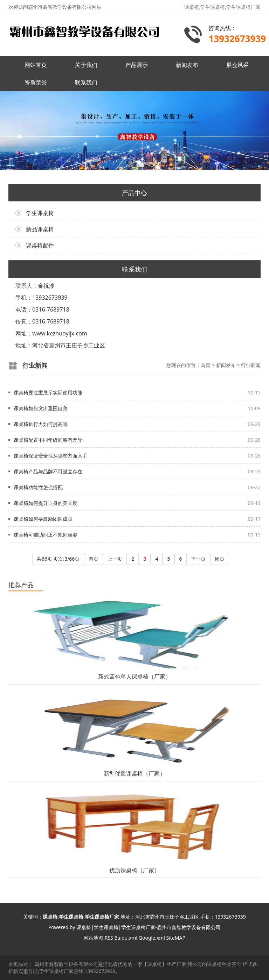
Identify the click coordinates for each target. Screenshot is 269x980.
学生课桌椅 (40, 213)
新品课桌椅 (40, 229)
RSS (109, 938)
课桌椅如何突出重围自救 (41, 408)
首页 (206, 365)
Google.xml (152, 938)
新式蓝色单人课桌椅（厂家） (134, 676)
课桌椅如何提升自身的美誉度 (46, 503)
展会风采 (237, 65)
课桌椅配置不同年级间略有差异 (48, 440)
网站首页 (36, 65)
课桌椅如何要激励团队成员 (43, 519)
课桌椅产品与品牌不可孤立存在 (48, 471)
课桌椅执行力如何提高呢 (41, 424)
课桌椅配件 (40, 245)
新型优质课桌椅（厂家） (134, 773)
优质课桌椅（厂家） (134, 870)
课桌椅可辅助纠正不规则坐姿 (46, 535)
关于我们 (86, 65)
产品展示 (137, 65)
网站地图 (94, 938)
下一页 (198, 559)
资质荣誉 (36, 82)
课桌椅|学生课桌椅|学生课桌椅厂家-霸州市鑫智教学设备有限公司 (149, 927)
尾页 (220, 559)
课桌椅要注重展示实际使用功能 (48, 392)
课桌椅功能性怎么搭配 (38, 487)
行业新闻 (251, 365)
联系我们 (86, 82)
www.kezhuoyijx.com (60, 333)
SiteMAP (176, 938)
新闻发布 (187, 65)
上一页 (115, 559)
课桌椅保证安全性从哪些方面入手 (50, 456)
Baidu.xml (126, 938)
